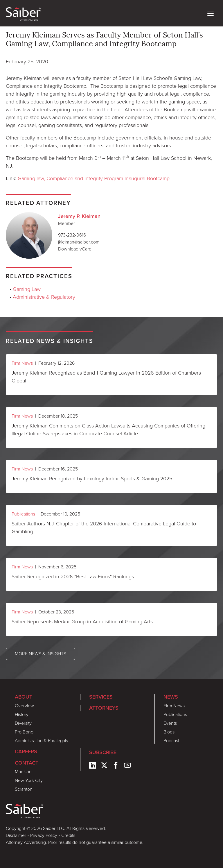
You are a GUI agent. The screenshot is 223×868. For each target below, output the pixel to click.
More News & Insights (41, 654)
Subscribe (103, 752)
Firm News (22, 363)
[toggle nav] (211, 13)
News (171, 697)
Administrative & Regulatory (44, 297)
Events (170, 723)
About (24, 697)
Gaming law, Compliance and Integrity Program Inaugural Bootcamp (94, 178)
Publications (23, 514)
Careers (26, 751)
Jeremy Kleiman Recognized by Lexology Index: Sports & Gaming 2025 (92, 479)
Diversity (23, 723)
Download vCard (75, 249)
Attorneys (104, 708)
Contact (27, 763)
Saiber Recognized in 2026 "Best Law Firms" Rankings (73, 577)
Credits (68, 835)
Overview (24, 706)
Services (101, 697)
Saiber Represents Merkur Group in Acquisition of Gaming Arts (82, 622)
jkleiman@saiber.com (79, 242)
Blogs (169, 732)
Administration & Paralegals (41, 741)
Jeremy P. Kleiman (79, 216)
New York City (29, 780)
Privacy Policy (44, 835)
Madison (23, 772)
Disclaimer (16, 835)
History (22, 714)
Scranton (24, 789)
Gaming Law (27, 289)
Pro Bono (24, 732)
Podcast (171, 741)
